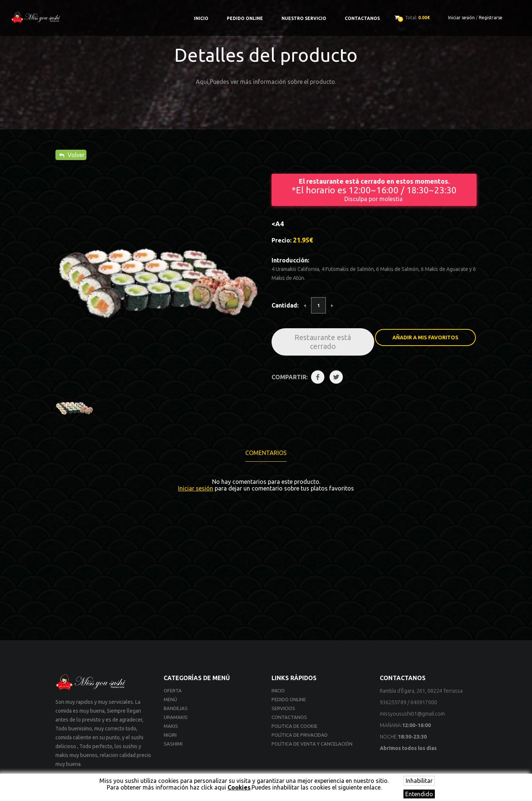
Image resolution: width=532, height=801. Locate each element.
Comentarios (266, 453)
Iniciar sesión (461, 18)
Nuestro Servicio (304, 18)
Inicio (201, 18)
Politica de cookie (294, 726)
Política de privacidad (300, 735)
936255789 (393, 702)
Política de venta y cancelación (312, 744)
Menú (170, 699)
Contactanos (362, 18)
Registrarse (491, 18)
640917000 (424, 702)
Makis (171, 726)
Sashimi (173, 744)
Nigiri (170, 735)
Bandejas (176, 708)
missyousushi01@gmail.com (412, 714)
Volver (72, 155)
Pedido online (245, 18)
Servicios (283, 708)
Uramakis (176, 717)
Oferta (173, 690)
